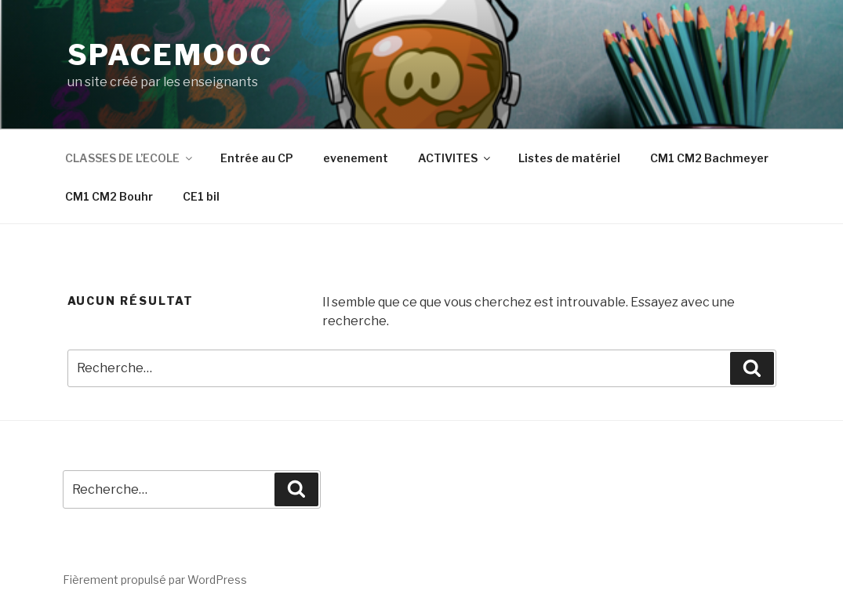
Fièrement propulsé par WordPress (155, 580)
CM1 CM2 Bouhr (109, 196)
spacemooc (170, 55)
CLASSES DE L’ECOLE (130, 158)
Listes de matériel (569, 158)
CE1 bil (201, 196)
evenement (356, 158)
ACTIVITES (455, 158)
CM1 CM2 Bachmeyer (709, 158)
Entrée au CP (257, 158)
